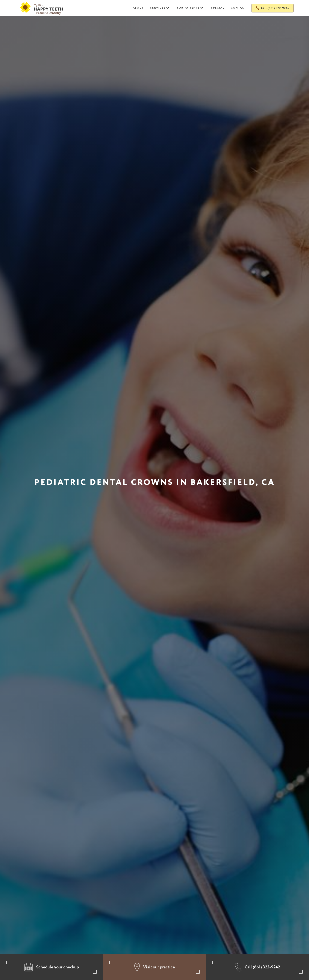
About (138, 8)
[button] (160, 8)
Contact (239, 8)
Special (218, 8)
